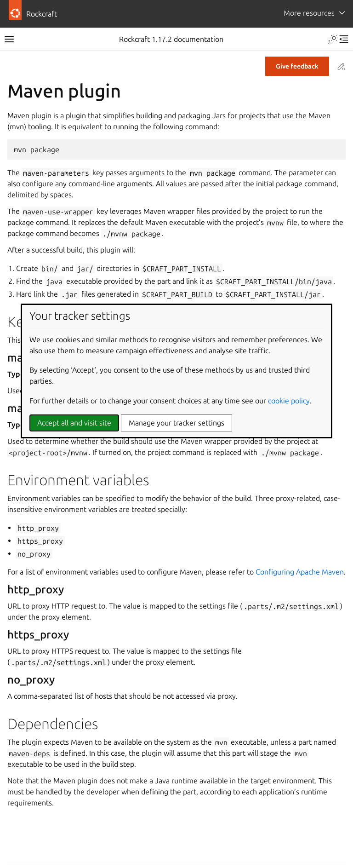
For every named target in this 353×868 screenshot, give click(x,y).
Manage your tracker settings (176, 423)
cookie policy (289, 401)
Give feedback (297, 66)
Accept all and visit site (74, 423)
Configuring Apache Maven (300, 572)
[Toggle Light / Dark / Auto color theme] (333, 39)
